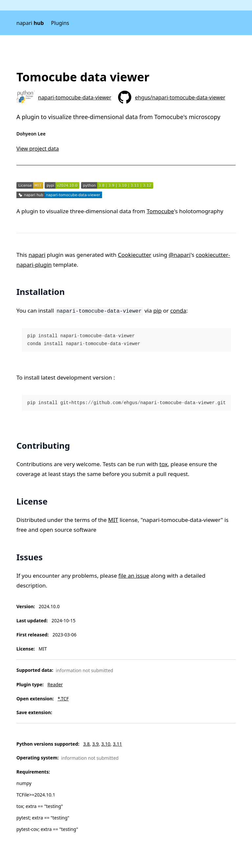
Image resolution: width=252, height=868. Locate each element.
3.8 (86, 744)
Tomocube (160, 211)
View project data (38, 149)
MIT (113, 520)
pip (157, 310)
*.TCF (63, 699)
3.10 (106, 744)
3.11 (117, 744)
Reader (55, 684)
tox (164, 464)
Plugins (60, 23)
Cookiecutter (135, 255)
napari (30, 23)
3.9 (95, 744)
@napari (180, 255)
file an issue (134, 576)
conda (178, 310)
